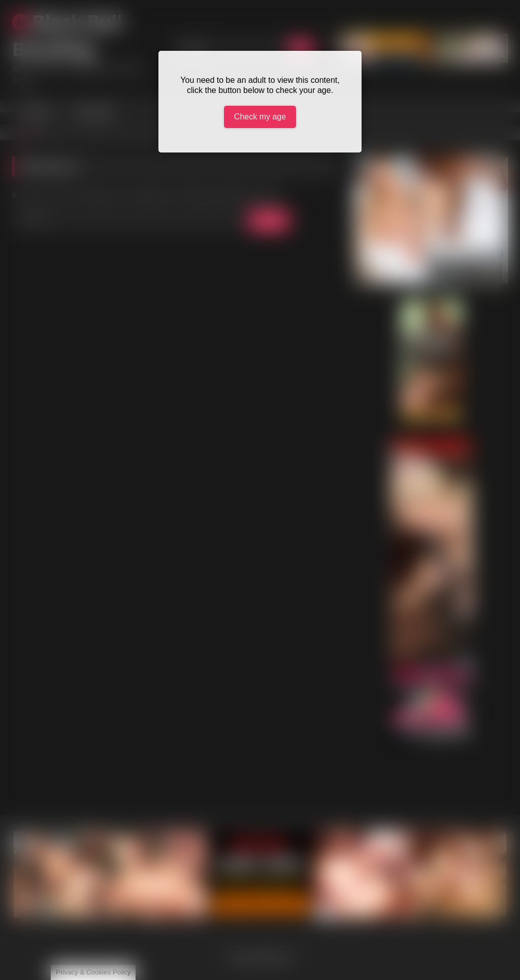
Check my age (260, 117)
